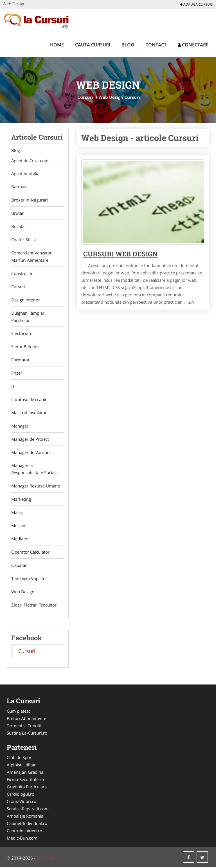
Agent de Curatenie (30, 160)
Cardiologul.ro (21, 795)
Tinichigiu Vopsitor (29, 579)
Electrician (21, 334)
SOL (53, 859)
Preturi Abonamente (26, 719)
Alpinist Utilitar (21, 766)
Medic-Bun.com (22, 839)
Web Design (23, 592)
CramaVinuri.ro (22, 802)
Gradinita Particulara (27, 788)
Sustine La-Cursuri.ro (27, 734)
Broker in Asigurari (30, 200)
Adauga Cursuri (196, 4)
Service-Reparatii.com (28, 810)
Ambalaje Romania (25, 817)
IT (13, 387)
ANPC (42, 859)
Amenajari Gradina (25, 773)
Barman (19, 187)
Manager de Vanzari (31, 453)
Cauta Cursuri (93, 45)
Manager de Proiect (30, 440)
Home (57, 45)
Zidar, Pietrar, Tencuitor (34, 606)
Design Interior (26, 300)
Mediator (20, 540)
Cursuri (85, 97)
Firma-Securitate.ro (25, 780)
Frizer (17, 373)
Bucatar (19, 227)
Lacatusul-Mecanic (29, 400)
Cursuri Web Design (121, 254)
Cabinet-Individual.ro (27, 824)
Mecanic (19, 526)
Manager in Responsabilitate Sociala (34, 470)
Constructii (22, 274)
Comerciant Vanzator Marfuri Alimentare (31, 257)
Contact (156, 45)
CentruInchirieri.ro (24, 832)
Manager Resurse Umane (36, 487)
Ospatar (19, 566)
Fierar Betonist (25, 347)
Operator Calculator (30, 553)
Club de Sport (20, 759)
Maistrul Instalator (29, 413)
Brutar (17, 213)
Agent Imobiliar (26, 174)
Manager (20, 426)
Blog (128, 45)
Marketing (21, 500)
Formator (20, 360)
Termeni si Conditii (25, 727)
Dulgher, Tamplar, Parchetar (28, 317)
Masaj (17, 513)
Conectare (193, 45)
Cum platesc (19, 712)
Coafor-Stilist (24, 240)
